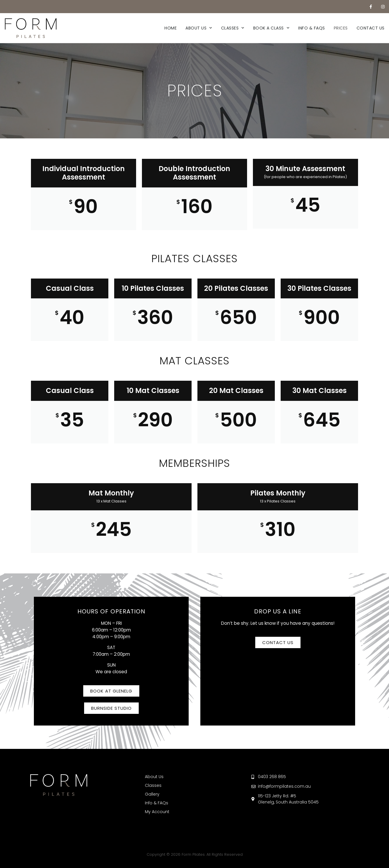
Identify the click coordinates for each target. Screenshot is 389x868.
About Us (199, 28)
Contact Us (371, 28)
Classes (233, 28)
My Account (157, 812)
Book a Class (271, 28)
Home (171, 28)
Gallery (152, 794)
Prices (341, 28)
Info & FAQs (312, 28)
